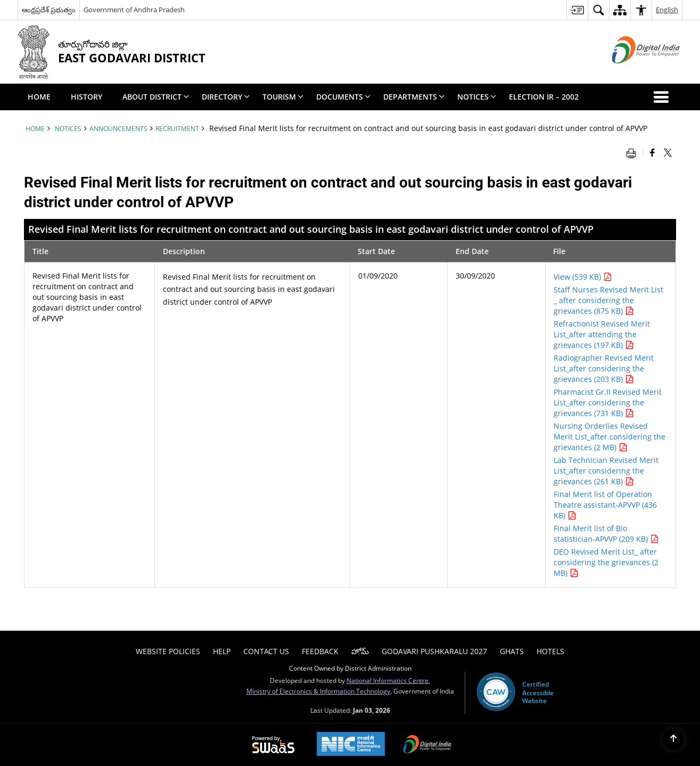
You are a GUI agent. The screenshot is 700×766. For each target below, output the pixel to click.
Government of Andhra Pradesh (134, 10)
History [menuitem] (87, 97)
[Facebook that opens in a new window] (652, 152)
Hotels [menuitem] (550, 651)
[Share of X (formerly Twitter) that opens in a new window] (668, 152)
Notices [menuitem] (477, 97)
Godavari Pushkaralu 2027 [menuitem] (434, 651)
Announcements (118, 128)
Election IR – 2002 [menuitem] (544, 97)
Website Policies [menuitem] (168, 651)
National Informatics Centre (388, 680)
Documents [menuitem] (343, 97)
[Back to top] (673, 739)
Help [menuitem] (222, 651)
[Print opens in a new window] (633, 152)
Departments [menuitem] (414, 97)
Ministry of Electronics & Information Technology (318, 691)
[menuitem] (577, 10)
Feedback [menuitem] (320, 651)
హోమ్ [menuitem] (360, 651)
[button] (663, 97)
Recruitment (177, 128)
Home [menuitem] (39, 97)
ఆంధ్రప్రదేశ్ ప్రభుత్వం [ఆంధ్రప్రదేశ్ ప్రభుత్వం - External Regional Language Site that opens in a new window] (49, 10)
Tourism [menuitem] (283, 97)
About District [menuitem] (156, 97)
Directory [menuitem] (226, 97)
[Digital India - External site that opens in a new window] (633, 72)
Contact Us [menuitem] (266, 651)
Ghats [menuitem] (512, 651)
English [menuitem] (667, 10)
